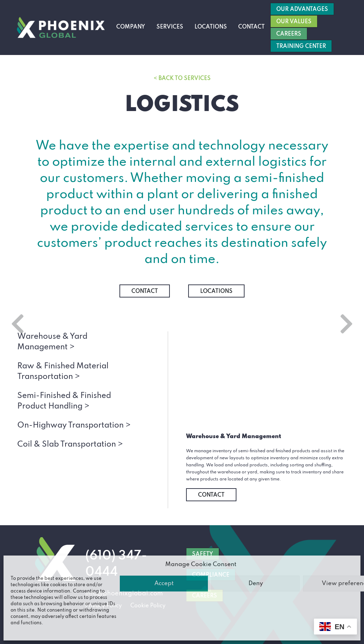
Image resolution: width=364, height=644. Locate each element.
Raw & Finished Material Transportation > (63, 372)
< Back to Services (182, 79)
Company (131, 27)
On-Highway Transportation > (74, 425)
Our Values (294, 22)
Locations (211, 27)
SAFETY (203, 554)
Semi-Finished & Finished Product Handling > (64, 401)
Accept (164, 584)
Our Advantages (302, 10)
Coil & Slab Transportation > (70, 444)
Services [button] (170, 27)
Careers (289, 34)
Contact (251, 27)
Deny (256, 584)
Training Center (301, 47)
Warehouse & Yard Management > (52, 342)
